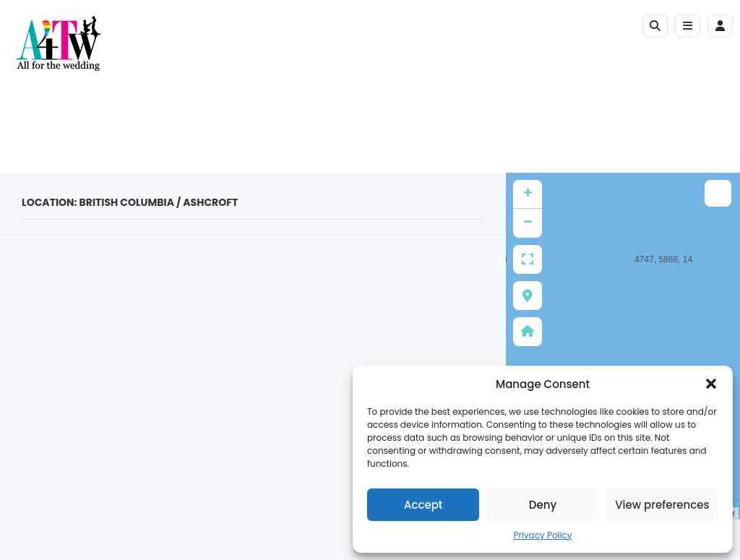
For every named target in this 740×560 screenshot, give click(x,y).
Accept (423, 505)
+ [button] (528, 194)
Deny (543, 505)
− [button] (528, 223)
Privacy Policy (542, 535)
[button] (711, 384)
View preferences (662, 505)
